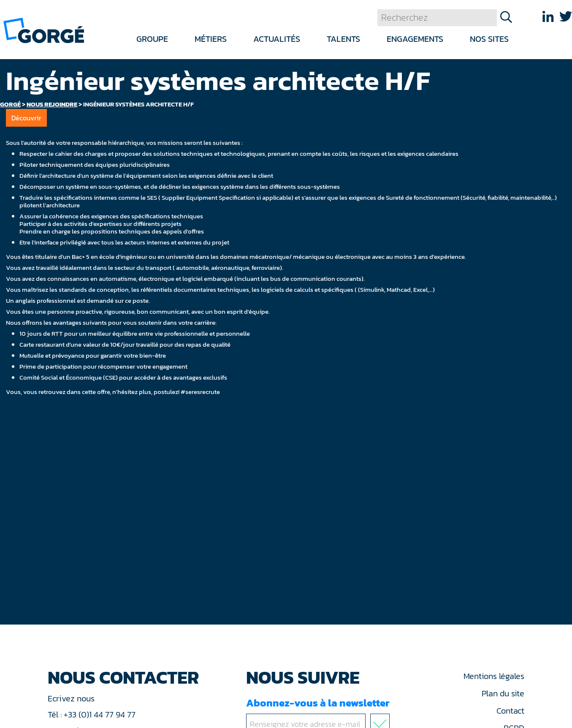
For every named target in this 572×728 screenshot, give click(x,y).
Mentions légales (494, 676)
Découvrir (26, 118)
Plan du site (503, 693)
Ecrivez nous (72, 698)
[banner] (44, 30)
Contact (510, 711)
